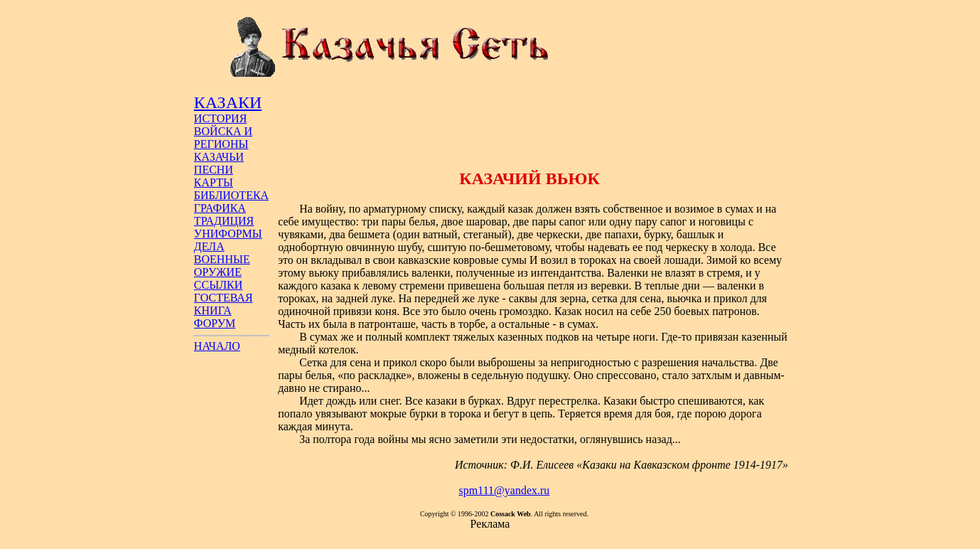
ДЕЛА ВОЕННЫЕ (222, 253)
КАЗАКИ (228, 102)
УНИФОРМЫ (228, 234)
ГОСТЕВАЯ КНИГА (224, 304)
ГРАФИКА (220, 208)
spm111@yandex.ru (505, 490)
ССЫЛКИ (218, 285)
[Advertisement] (529, 123)
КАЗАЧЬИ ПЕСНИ (219, 163)
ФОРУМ (215, 323)
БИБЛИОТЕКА (231, 195)
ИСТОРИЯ (220, 118)
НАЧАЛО (217, 346)
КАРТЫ (214, 182)
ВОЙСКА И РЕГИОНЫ (223, 138)
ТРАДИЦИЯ (224, 221)
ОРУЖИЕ (218, 272)
